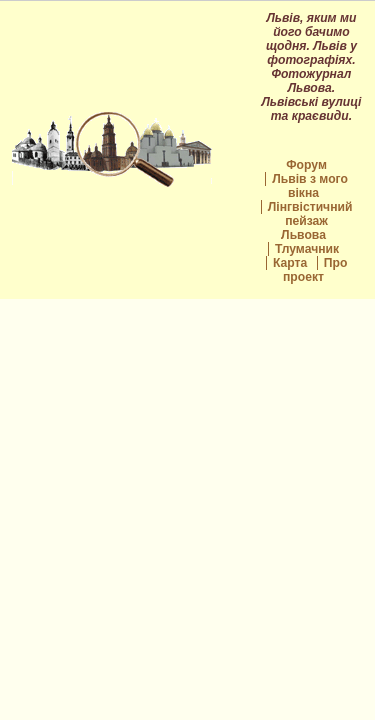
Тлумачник (307, 249)
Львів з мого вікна (310, 186)
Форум (306, 165)
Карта (290, 263)
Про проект (315, 270)
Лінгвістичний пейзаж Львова (310, 221)
